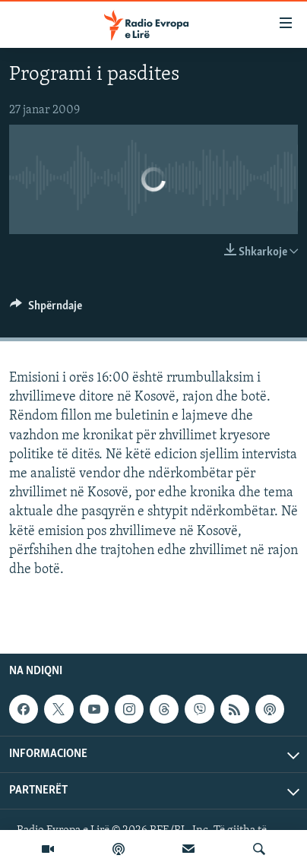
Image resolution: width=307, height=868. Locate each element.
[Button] (46, 309)
